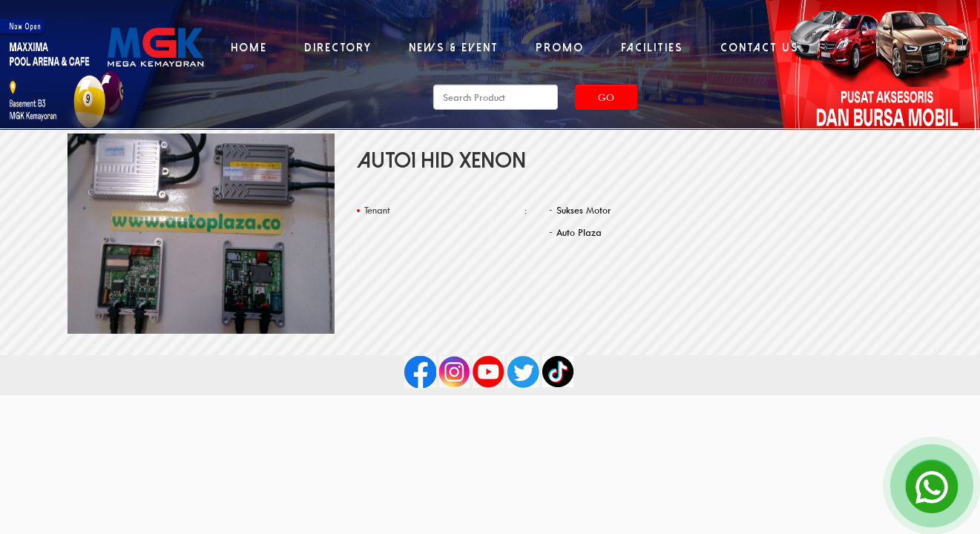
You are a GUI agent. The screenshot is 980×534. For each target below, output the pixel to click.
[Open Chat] (932, 486)
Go (606, 97)
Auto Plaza (579, 232)
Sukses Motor (584, 210)
